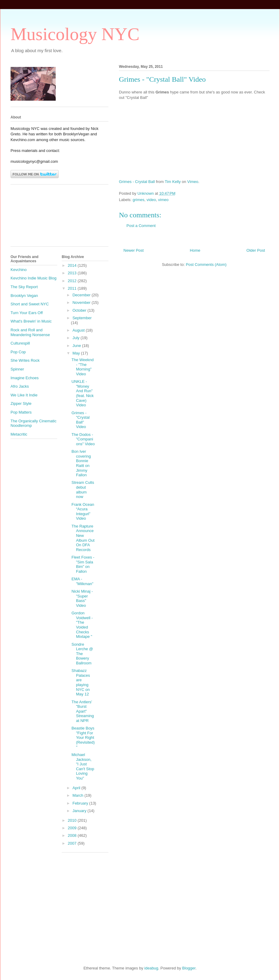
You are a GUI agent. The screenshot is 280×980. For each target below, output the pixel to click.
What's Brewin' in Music (31, 321)
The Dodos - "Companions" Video (83, 439)
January (80, 811)
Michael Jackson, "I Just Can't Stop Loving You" (83, 766)
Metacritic (19, 434)
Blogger (189, 968)
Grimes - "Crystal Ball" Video (80, 420)
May (77, 353)
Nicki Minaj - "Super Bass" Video (82, 598)
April (77, 788)
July (77, 338)
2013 (73, 273)
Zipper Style (21, 403)
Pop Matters (21, 412)
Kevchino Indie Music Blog (33, 278)
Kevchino (19, 270)
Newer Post (134, 250)
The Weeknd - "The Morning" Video (82, 367)
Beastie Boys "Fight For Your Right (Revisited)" (83, 737)
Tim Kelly (173, 182)
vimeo (163, 200)
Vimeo (193, 182)
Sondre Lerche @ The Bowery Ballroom (82, 654)
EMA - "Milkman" (82, 581)
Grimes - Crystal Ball (137, 182)
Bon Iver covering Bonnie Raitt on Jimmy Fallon (81, 463)
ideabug (151, 968)
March (79, 795)
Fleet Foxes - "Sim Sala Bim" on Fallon (83, 564)
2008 (73, 835)
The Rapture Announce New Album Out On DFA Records (83, 538)
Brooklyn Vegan (24, 296)
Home (195, 250)
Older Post (256, 250)
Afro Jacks (20, 386)
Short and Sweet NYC (30, 304)
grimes (139, 200)
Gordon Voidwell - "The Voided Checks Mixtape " (82, 625)
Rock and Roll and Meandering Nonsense (30, 332)
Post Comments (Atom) (206, 265)
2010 (73, 820)
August (79, 330)
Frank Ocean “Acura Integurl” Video (83, 512)
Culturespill (20, 343)
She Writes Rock (25, 360)
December (82, 295)
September (82, 318)
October (80, 310)
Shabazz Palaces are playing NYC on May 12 (81, 682)
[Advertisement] (38, 218)
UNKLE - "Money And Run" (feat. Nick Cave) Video (82, 393)
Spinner (17, 369)
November (82, 303)
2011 (73, 288)
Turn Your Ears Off (27, 313)
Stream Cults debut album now (83, 490)
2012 (73, 281)
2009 (73, 828)
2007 (73, 843)
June (77, 346)
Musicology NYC (75, 34)
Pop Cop (18, 352)
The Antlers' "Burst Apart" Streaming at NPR (82, 711)
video (151, 200)
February (81, 803)
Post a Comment (141, 226)
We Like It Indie (24, 395)
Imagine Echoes (25, 378)
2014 (73, 265)
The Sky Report (24, 287)
